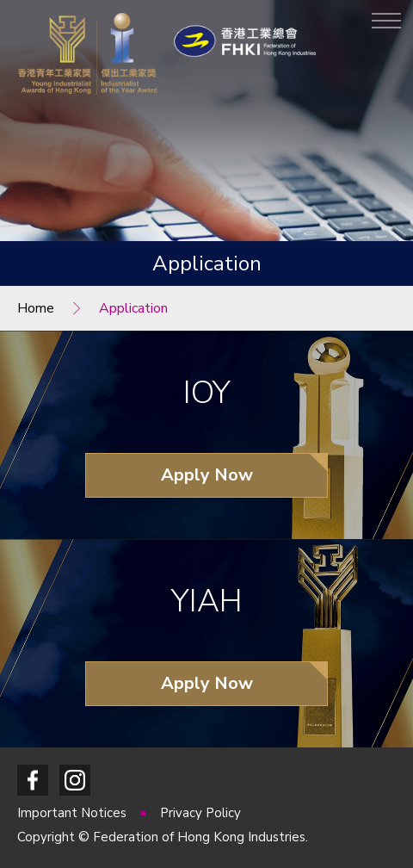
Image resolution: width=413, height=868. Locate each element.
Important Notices (74, 813)
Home (36, 308)
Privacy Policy (200, 813)
